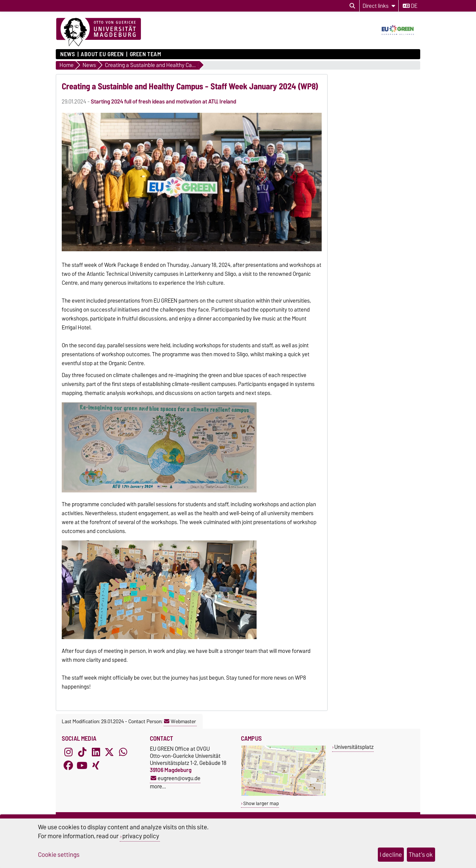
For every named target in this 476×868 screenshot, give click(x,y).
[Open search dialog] (352, 6)
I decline (391, 855)
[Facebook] (68, 765)
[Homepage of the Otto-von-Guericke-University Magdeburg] (99, 32)
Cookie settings (59, 855)
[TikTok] (82, 752)
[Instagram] (68, 752)
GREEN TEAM (146, 54)
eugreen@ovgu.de (176, 778)
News (67, 54)
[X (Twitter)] (109, 752)
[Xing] (96, 765)
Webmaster (180, 721)
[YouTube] (82, 765)
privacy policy (141, 836)
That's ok (421, 855)
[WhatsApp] (123, 752)
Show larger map (261, 803)
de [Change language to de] (410, 6)
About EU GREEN (102, 54)
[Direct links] (379, 6)
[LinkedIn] (96, 752)
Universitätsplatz (354, 747)
